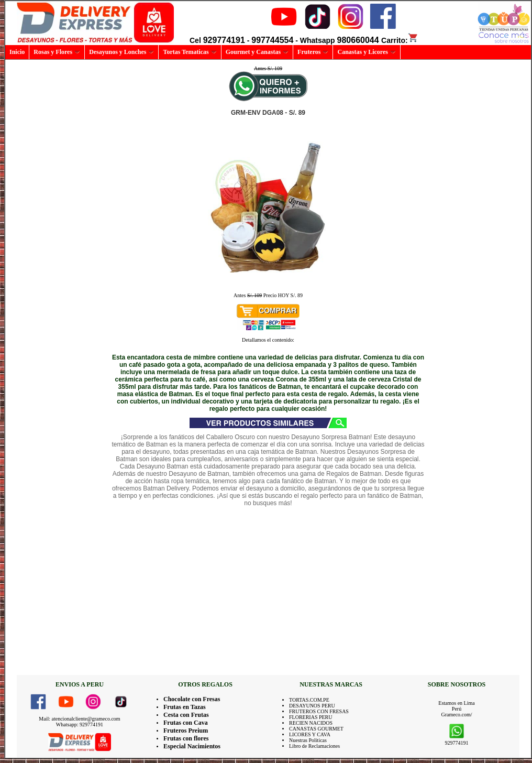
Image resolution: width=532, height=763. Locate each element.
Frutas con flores (186, 738)
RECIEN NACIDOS (311, 723)
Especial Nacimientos (192, 746)
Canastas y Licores (366, 52)
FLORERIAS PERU (311, 717)
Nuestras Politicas (308, 740)
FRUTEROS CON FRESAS (319, 711)
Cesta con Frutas (186, 715)
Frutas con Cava (186, 723)
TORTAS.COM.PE (309, 700)
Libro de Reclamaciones (314, 746)
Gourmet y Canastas (257, 52)
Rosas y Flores (57, 52)
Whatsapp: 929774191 (80, 724)
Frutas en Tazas (185, 707)
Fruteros (313, 52)
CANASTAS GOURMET (316, 729)
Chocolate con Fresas (192, 699)
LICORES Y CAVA (310, 734)
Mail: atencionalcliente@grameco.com (79, 719)
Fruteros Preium (186, 731)
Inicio (17, 52)
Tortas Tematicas (190, 52)
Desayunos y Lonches (121, 52)
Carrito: (400, 40)
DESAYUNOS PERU (312, 706)
